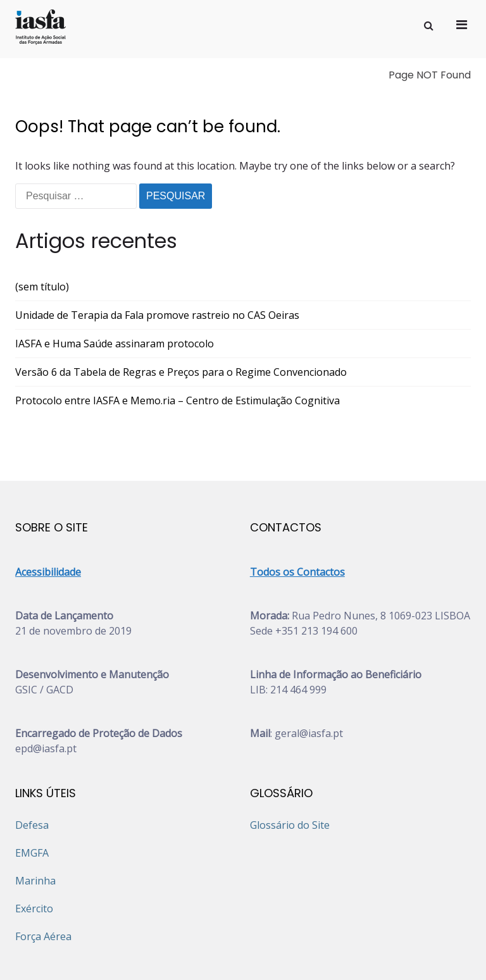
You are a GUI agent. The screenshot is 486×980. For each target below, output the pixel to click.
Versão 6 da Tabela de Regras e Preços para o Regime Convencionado (181, 314)
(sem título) (42, 228)
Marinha (35, 822)
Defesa (32, 767)
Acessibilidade (48, 514)
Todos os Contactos (297, 514)
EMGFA (32, 795)
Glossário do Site (290, 767)
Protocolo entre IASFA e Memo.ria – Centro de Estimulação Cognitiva (178, 342)
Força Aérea (43, 878)
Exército (34, 850)
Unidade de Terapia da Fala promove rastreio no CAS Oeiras (157, 257)
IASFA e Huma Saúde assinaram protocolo (115, 285)
